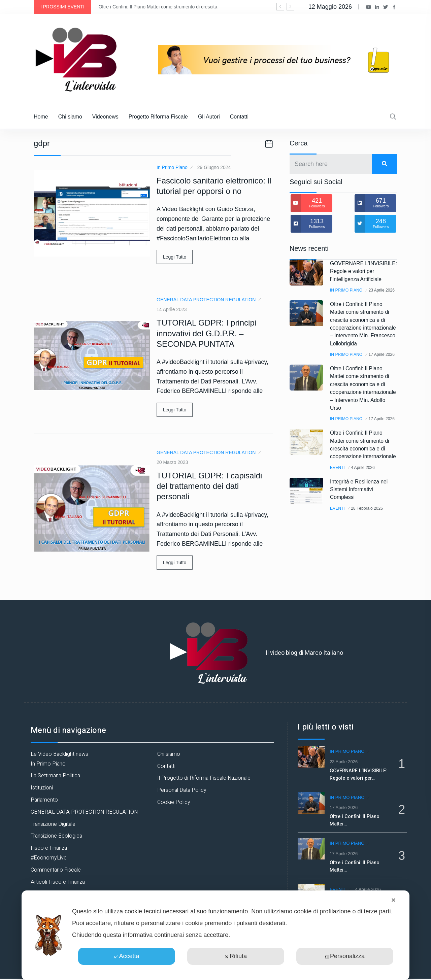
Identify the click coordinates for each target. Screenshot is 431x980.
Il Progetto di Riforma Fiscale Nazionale (204, 778)
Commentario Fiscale (56, 870)
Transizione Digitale (53, 824)
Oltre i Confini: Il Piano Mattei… (357, 818)
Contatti (239, 117)
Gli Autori (209, 117)
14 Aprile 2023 (172, 309)
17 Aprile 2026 (345, 389)
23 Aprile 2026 (345, 307)
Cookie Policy (174, 802)
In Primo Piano (172, 167)
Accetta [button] (126, 956)
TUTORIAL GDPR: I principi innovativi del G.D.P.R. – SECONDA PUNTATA (206, 333)
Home (41, 117)
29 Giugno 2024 (214, 167)
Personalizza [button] (345, 956)
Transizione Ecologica (56, 836)
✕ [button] (393, 900)
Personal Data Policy (182, 790)
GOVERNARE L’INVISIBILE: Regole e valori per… (361, 773)
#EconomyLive (49, 858)
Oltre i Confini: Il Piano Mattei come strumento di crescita (158, 7)
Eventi (339, 526)
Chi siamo (70, 117)
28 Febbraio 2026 (372, 566)
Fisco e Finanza (49, 848)
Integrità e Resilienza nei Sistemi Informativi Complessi (363, 548)
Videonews (105, 117)
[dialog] (215, 935)
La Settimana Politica (55, 776)
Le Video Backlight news (59, 754)
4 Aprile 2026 (367, 526)
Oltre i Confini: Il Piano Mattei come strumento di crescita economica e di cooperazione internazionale (362, 500)
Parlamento (44, 800)
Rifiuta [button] (236, 956)
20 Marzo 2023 (172, 462)
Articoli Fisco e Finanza (58, 882)
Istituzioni (42, 788)
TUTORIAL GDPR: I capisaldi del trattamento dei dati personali (209, 486)
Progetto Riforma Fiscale (158, 117)
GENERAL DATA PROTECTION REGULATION (206, 300)
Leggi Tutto (175, 257)
